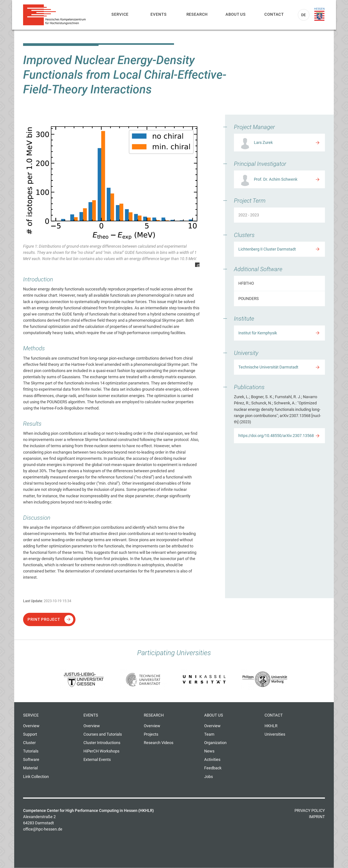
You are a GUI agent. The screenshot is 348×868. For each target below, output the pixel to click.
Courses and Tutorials (103, 734)
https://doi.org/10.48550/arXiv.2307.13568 (276, 436)
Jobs (209, 777)
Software (31, 760)
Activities (212, 760)
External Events (97, 760)
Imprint (317, 817)
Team (209, 734)
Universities (275, 734)
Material (30, 768)
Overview (31, 726)
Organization (215, 743)
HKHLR (271, 726)
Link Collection (36, 777)
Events (158, 14)
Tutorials (31, 751)
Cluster (29, 743)
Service (120, 14)
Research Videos (159, 743)
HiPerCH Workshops (101, 751)
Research (197, 14)
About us (236, 14)
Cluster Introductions (102, 743)
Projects (151, 734)
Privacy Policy (310, 811)
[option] (111, 195)
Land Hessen (319, 14)
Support (30, 734)
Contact (274, 14)
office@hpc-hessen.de (43, 829)
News (209, 751)
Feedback (213, 768)
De (304, 15)
